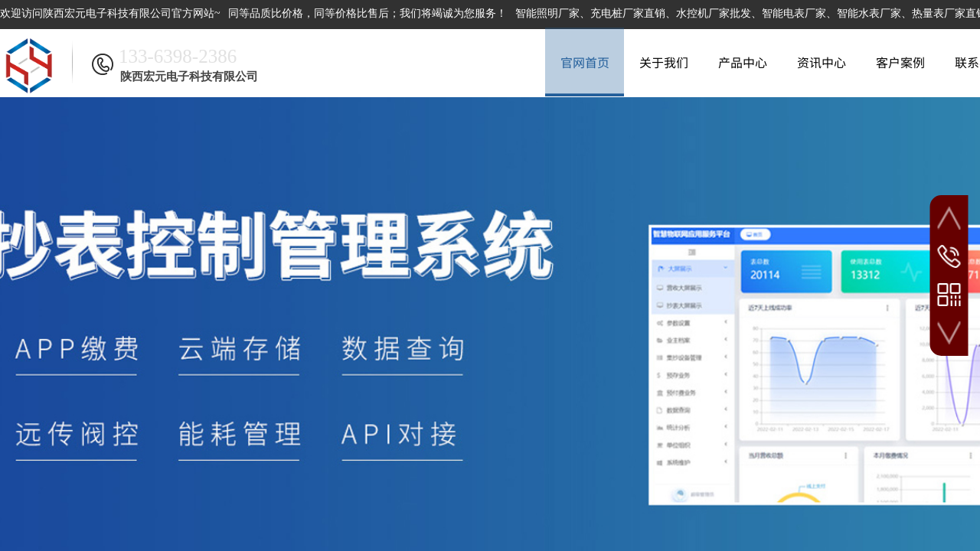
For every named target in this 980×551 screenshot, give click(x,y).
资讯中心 (822, 62)
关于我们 (664, 62)
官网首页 (585, 62)
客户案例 (900, 62)
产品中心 (743, 62)
